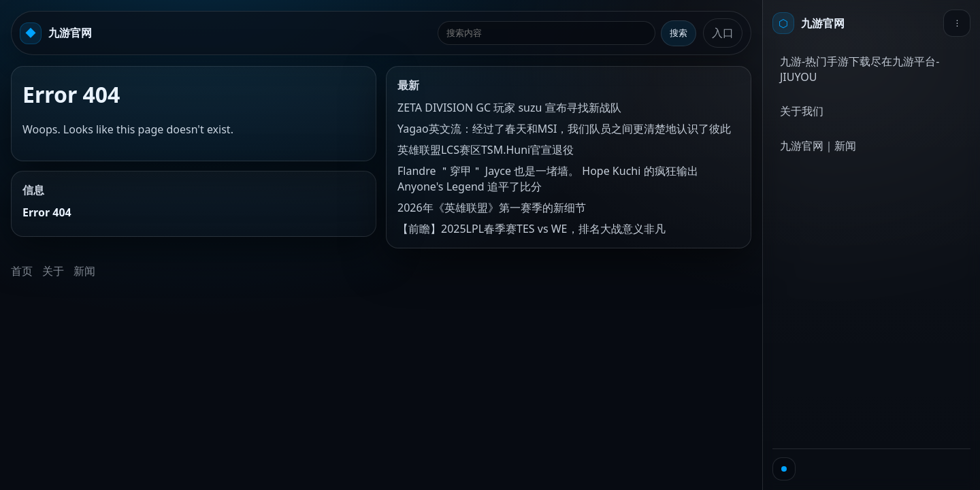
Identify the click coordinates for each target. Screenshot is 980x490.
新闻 (84, 271)
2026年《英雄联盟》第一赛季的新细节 (492, 208)
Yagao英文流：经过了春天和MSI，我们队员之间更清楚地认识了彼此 (564, 129)
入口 (723, 33)
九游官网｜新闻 (818, 146)
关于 (53, 271)
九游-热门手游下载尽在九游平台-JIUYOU (860, 69)
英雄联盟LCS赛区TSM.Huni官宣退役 (486, 150)
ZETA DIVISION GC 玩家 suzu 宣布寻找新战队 (509, 108)
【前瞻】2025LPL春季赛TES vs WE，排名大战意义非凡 (532, 229)
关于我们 (802, 111)
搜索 (679, 33)
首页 (22, 271)
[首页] (808, 23)
